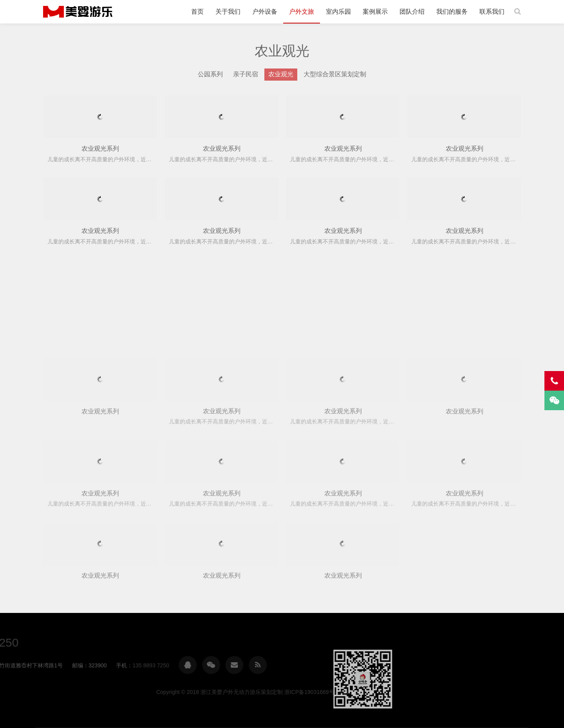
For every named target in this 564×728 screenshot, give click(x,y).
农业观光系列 (100, 149)
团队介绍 (412, 12)
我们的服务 (452, 12)
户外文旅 (302, 12)
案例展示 (375, 12)
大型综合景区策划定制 (335, 74)
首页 (197, 12)
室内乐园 (338, 12)
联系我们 (492, 12)
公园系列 (210, 74)
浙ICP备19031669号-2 (451, 692)
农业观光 (281, 74)
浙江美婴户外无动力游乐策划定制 (78, 12)
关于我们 (228, 12)
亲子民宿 (246, 74)
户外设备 (265, 12)
